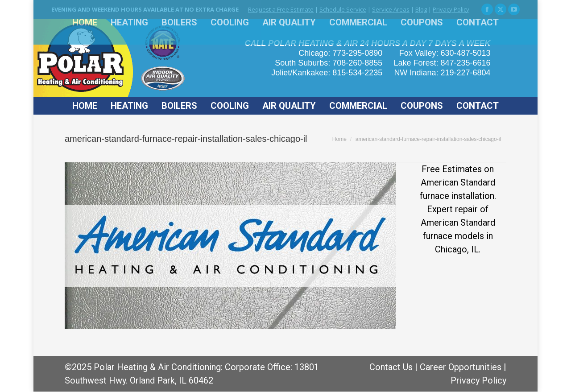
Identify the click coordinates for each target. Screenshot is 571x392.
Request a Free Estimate (281, 9)
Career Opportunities (461, 367)
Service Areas (391, 9)
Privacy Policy (451, 9)
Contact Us (391, 367)
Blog (421, 9)
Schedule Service (343, 9)
